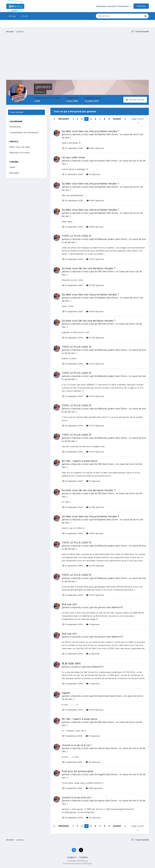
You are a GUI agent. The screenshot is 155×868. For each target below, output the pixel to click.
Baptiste (102, 134)
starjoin (101, 748)
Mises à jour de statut (20, 147)
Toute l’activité (16, 112)
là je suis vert (69, 604)
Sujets (12, 167)
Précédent (64, 119)
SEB (100, 271)
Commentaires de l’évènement (24, 132)
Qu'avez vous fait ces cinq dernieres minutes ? (89, 268)
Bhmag (12, 16)
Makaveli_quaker (106, 239)
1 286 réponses (94, 788)
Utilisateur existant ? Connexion (113, 6)
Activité (24, 16)
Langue (72, 857)
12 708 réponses (95, 285)
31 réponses (93, 481)
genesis (66, 134)
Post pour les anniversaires (77, 771)
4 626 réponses (95, 148)
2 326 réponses (95, 710)
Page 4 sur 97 (138, 121)
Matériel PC (117, 607)
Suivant (117, 119)
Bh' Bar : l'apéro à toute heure (79, 461)
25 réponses (93, 762)
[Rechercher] (106, 16)
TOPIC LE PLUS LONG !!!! (77, 236)
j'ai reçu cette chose (73, 157)
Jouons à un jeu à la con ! (77, 745)
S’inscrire (141, 6)
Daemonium (104, 696)
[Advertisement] (42, 59)
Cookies (83, 857)
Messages (14, 173)
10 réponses (93, 174)
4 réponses (93, 624)
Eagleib (101, 774)
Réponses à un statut (20, 153)
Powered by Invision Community (77, 864)
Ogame (66, 693)
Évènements (15, 127)
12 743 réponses (95, 259)
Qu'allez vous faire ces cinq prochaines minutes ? (90, 131)
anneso (101, 161)
